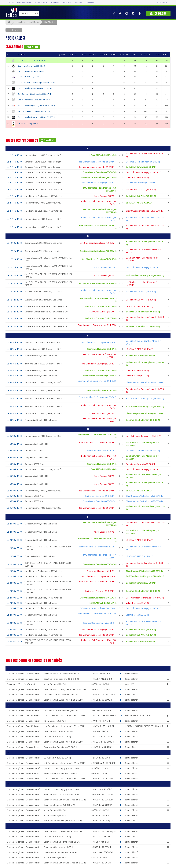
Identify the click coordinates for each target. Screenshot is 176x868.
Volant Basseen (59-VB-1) (28, 124)
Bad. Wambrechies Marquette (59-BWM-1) (35, 100)
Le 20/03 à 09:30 (14, 524)
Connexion (158, 13)
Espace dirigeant (24, 3)
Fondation (67, 3)
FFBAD (11, 3)
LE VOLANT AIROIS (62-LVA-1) (29, 77)
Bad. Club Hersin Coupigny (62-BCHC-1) (34, 111)
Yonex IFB (55, 3)
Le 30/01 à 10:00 (14, 342)
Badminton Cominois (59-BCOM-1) (32, 66)
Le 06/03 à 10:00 (14, 436)
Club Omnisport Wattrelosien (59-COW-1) (35, 94)
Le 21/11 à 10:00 (14, 155)
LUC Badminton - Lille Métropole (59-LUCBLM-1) (37, 82)
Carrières (90, 3)
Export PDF (32, 47)
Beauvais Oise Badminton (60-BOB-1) (33, 60)
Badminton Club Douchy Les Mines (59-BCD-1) (37, 117)
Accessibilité (162, 3)
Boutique (78, 3)
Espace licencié (41, 3)
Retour (15, 30)
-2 (121, 716)
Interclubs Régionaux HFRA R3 (27, 22)
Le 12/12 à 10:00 (14, 243)
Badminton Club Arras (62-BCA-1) (31, 71)
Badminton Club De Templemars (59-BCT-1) (35, 88)
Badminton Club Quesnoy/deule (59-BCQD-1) (36, 106)
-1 (121, 684)
